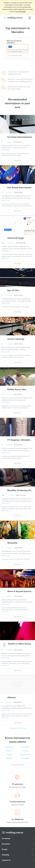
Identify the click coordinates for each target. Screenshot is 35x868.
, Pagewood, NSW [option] (15, 51)
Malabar (26, 751)
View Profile (18, 161)
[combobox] (17, 47)
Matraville (26, 747)
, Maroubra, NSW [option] (15, 55)
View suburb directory (18, 765)
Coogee (9, 754)
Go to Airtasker (21, 12)
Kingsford (9, 751)
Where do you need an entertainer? (14, 42)
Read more (6, 150)
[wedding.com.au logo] (13, 834)
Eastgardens (9, 747)
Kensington (26, 758)
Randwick (9, 758)
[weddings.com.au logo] (13, 18)
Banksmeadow (26, 754)
